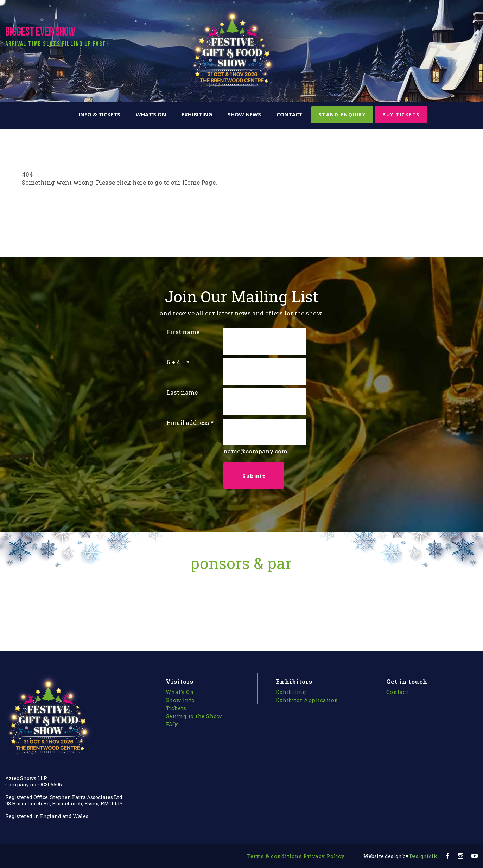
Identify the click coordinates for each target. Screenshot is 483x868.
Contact (290, 114)
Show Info (180, 700)
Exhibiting (197, 114)
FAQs (172, 724)
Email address (188, 423)
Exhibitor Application (307, 700)
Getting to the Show (194, 716)
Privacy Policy (324, 856)
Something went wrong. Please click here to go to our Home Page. (119, 182)
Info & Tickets (99, 114)
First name (183, 332)
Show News (244, 114)
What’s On (151, 114)
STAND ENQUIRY (342, 114)
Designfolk (400, 856)
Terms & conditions (274, 856)
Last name (182, 392)
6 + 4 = (176, 362)
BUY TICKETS (401, 114)
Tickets (176, 708)
